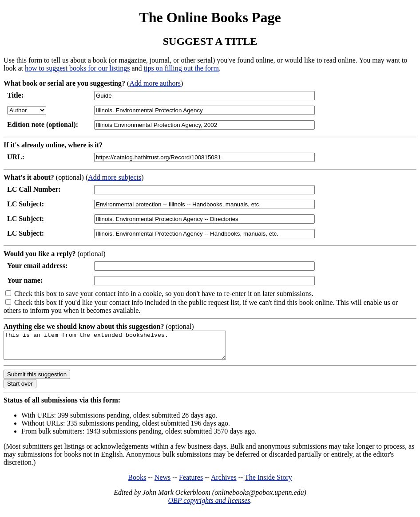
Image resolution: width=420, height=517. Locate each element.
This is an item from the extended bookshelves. (128, 348)
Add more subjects (115, 177)
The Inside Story (268, 483)
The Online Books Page (210, 17)
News (162, 483)
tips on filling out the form (181, 68)
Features (191, 483)
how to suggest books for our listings (77, 68)
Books (137, 483)
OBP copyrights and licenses (209, 506)
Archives (224, 483)
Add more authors (155, 83)
